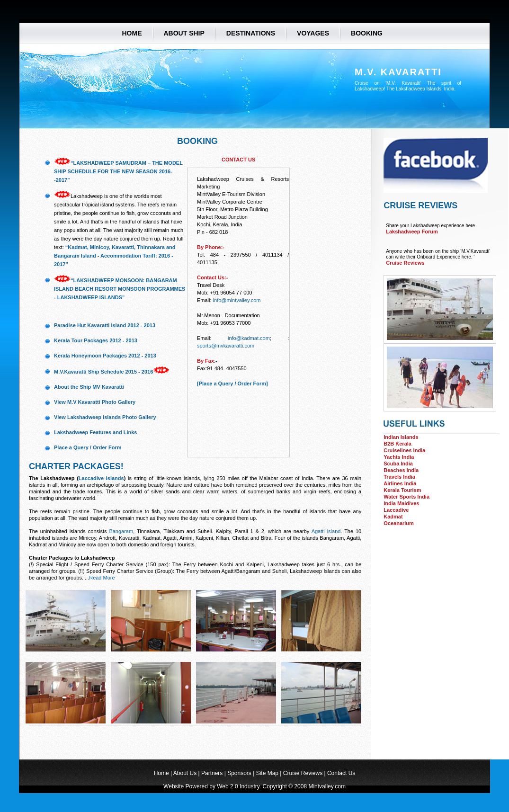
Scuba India (398, 464)
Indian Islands (401, 437)
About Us (185, 773)
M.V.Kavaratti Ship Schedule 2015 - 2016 (103, 372)
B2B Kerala (397, 444)
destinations (251, 33)
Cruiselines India (404, 450)
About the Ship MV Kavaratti (89, 387)
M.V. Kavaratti (398, 72)
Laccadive (396, 510)
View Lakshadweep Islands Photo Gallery (105, 417)
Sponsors (239, 773)
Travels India (399, 477)
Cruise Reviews (405, 263)
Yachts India (399, 457)
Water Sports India (406, 497)
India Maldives (401, 503)
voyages (313, 33)
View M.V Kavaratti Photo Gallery (95, 402)
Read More (102, 578)
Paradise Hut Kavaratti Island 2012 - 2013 (105, 325)
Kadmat (393, 517)
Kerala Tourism (402, 490)
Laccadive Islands (101, 478)
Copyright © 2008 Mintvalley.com (304, 786)
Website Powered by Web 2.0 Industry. (213, 786)
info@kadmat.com (249, 338)
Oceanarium (399, 523)
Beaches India (401, 470)
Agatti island (326, 531)
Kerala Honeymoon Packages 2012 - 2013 (105, 356)
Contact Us (341, 773)
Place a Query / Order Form (88, 447)
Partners (212, 773)
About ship (184, 33)
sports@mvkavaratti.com (226, 346)
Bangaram (121, 531)
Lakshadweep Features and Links (95, 432)
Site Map (267, 773)
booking (367, 33)
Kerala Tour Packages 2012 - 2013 (96, 340)
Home (132, 33)
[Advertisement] (431, 574)
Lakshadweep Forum (412, 232)
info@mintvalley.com (237, 300)
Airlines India (400, 483)
